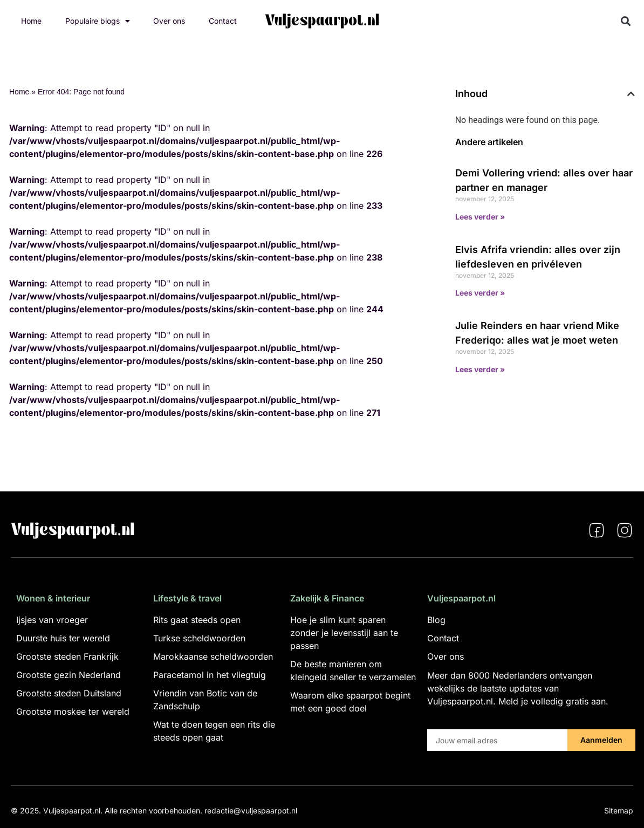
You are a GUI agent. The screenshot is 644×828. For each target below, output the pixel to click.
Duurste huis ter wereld (63, 638)
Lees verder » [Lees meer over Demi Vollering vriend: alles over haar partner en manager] (480, 217)
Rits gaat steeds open (197, 620)
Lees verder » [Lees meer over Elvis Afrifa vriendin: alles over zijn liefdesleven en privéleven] (480, 293)
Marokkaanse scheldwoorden (213, 656)
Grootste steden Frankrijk (67, 656)
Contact (223, 21)
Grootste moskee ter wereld (73, 711)
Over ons (169, 21)
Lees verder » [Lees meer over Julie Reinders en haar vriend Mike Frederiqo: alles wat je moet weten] (480, 369)
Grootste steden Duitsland (69, 693)
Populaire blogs (98, 21)
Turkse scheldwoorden (199, 638)
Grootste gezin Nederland (68, 675)
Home (31, 21)
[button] (626, 21)
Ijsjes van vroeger (52, 620)
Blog (436, 620)
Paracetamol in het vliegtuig (210, 675)
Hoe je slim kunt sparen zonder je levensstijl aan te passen (344, 633)
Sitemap (619, 810)
